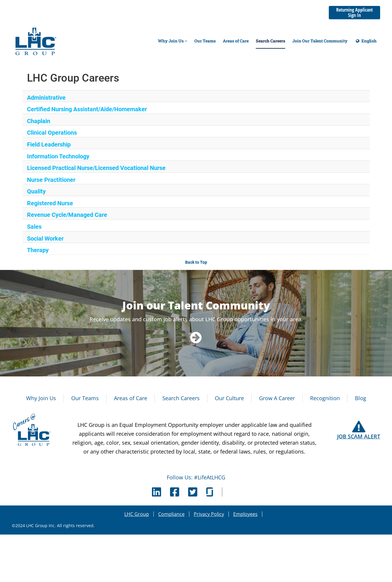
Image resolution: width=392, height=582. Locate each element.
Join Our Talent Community (320, 41)
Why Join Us (173, 41)
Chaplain (39, 121)
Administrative (46, 98)
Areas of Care (236, 41)
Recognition (325, 398)
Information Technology (58, 156)
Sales (34, 227)
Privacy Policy (209, 514)
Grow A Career (277, 398)
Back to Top (196, 262)
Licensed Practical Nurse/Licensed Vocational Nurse (96, 168)
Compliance (171, 514)
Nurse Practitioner (51, 180)
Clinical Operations (52, 133)
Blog (361, 398)
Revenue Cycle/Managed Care (67, 215)
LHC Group (137, 514)
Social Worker (45, 238)
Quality (36, 191)
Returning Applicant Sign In (354, 12)
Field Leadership (49, 144)
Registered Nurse (50, 203)
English (366, 43)
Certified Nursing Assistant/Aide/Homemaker (87, 109)
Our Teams (205, 41)
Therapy (38, 250)
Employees (245, 514)
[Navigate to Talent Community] (196, 337)
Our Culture (229, 398)
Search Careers (270, 41)
